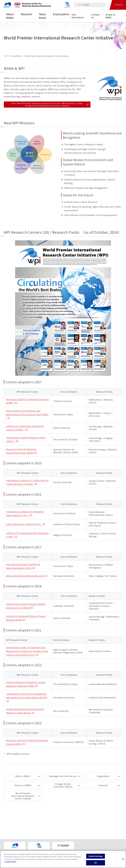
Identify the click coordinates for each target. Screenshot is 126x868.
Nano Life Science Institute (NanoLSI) (27, 576)
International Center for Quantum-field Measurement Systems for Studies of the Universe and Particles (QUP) (27, 651)
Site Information (78, 16)
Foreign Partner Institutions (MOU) (63, 785)
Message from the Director (63, 776)
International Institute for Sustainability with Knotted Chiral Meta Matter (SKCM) (27, 697)
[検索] (77, 5)
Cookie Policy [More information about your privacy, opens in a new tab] (11, 863)
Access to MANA (110, 16)
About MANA (10, 16)
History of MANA (23, 785)
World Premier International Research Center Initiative (23, 796)
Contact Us (95, 16)
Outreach (103, 785)
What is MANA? (23, 776)
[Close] (123, 861)
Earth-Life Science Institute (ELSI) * (26, 524)
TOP (6, 56)
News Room (42, 16)
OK (96, 865)
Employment (61, 14)
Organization (103, 776)
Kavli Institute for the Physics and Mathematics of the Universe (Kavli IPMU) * (27, 414)
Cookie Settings (96, 858)
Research (26, 14)
